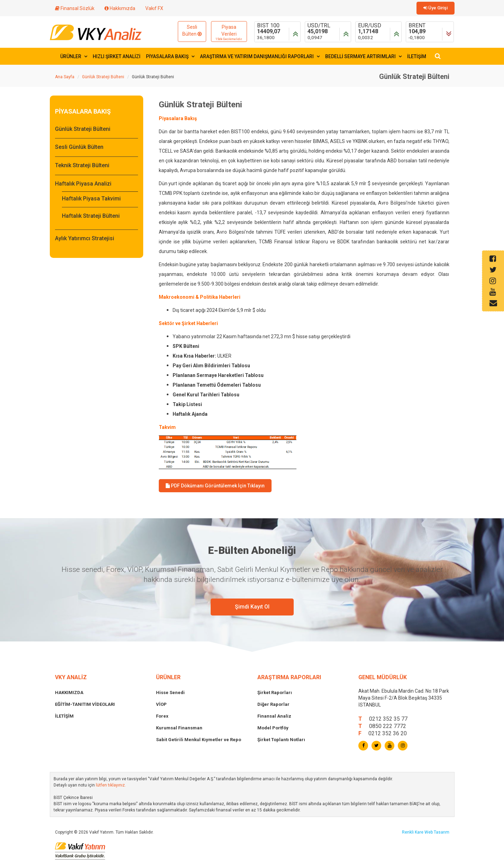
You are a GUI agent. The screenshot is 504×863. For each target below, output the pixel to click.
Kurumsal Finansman (179, 728)
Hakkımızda (120, 8)
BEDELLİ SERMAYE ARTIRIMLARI (363, 56)
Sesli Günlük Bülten (79, 147)
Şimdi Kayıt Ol (252, 607)
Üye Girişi (436, 8)
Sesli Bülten (192, 30)
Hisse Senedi (170, 693)
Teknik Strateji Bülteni (82, 165)
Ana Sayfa (65, 77)
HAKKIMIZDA (69, 693)
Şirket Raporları (275, 693)
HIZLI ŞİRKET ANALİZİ (117, 56)
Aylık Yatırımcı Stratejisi (85, 238)
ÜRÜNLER (74, 56)
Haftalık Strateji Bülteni (91, 216)
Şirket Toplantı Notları (281, 740)
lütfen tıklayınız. (111, 785)
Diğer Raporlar (273, 704)
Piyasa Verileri (229, 33)
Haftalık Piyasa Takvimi (91, 199)
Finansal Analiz (274, 716)
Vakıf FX (154, 8)
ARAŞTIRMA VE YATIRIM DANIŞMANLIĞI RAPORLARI (260, 56)
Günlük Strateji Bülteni (103, 77)
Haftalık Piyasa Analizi (83, 184)
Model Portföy (273, 728)
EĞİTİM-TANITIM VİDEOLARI (85, 704)
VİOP (161, 704)
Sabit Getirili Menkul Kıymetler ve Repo (199, 740)
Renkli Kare (413, 832)
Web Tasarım (437, 832)
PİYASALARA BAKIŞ (170, 56)
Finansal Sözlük (75, 8)
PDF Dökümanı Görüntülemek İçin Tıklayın (215, 486)
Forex (162, 716)
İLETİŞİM (417, 56)
